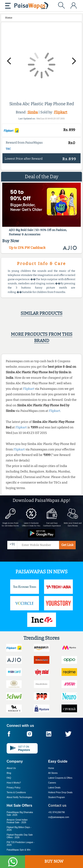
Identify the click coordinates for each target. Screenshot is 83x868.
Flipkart (61, 112)
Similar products (41, 313)
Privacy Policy (14, 788)
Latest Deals (54, 788)
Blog (9, 773)
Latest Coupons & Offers (60, 778)
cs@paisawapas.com (59, 817)
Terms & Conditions (16, 792)
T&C (8, 149)
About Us (11, 768)
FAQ (9, 778)
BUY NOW (54, 861)
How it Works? (14, 783)
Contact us (57, 805)
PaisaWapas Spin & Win (19, 850)
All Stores (53, 773)
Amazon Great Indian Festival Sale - (17, 821)
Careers (52, 783)
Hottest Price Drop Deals (60, 792)
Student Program (57, 797)
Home (51, 768)
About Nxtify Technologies (19, 797)
